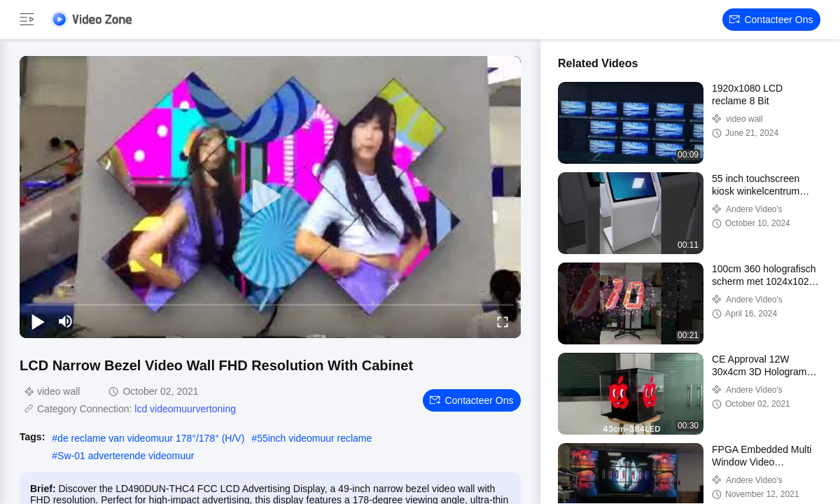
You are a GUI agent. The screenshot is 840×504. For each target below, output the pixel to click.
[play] (270, 197)
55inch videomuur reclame (314, 438)
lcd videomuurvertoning (185, 409)
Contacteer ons (771, 20)
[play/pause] (38, 321)
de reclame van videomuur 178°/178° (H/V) (151, 438)
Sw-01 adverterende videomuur (126, 456)
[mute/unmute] (66, 321)
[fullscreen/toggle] (503, 321)
